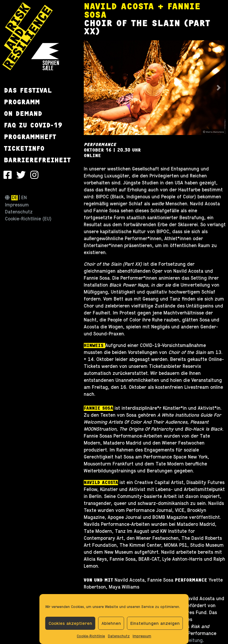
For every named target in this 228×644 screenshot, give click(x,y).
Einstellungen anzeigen (155, 623)
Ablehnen (111, 623)
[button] (91, 88)
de (15, 198)
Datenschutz (119, 636)
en (24, 198)
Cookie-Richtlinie (91, 636)
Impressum (142, 636)
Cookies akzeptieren (70, 623)
